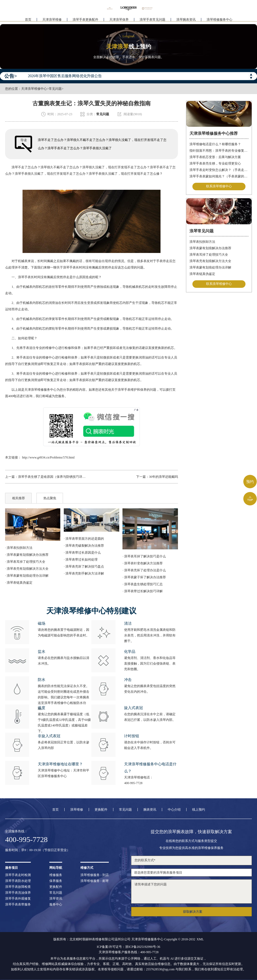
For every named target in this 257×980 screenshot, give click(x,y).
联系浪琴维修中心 (219, 187)
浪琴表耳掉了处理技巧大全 (209, 255)
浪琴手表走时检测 (18, 875)
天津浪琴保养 (119, 20)
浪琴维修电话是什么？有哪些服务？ (215, 144)
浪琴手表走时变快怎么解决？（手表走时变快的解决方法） (219, 170)
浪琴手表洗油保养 (18, 893)
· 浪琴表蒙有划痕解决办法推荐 (27, 555)
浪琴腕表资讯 (186, 20)
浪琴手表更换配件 (85, 20)
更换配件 (101, 810)
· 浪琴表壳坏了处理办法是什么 (144, 570)
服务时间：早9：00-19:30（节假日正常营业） (37, 850)
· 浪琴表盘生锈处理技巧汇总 (143, 584)
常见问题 (55, 89)
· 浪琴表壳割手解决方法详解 (84, 573)
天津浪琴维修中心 (34, 89)
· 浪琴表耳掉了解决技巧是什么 (144, 556)
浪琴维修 (77, 810)
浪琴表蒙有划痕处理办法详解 (210, 267)
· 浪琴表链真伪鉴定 (19, 583)
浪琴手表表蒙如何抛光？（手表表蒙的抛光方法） (219, 176)
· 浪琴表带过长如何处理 (81, 560)
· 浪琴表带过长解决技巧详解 (143, 591)
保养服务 (56, 881)
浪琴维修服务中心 (219, 20)
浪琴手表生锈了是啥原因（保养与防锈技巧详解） (53, 477)
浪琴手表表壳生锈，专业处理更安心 (215, 163)
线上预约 (199, 810)
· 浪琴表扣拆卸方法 (19, 548)
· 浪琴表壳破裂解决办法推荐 (84, 546)
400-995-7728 (133, 783)
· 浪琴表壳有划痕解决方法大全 (27, 569)
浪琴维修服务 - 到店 (95, 875)
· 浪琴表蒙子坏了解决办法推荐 (144, 577)
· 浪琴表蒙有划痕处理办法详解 (27, 576)
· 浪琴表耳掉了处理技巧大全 (25, 562)
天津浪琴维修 (52, 20)
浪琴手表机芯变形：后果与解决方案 (215, 157)
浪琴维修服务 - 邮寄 (95, 881)
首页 (28, 20)
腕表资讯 (150, 810)
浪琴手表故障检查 (18, 887)
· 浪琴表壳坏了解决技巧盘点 (84, 567)
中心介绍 (174, 810)
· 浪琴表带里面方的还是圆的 (84, 539)
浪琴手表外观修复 (18, 899)
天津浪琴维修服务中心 (40, 390)
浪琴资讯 (56, 899)
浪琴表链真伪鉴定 (202, 274)
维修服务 (56, 875)
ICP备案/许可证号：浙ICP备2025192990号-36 (128, 947)
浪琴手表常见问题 (152, 20)
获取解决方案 (193, 912)
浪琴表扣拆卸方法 (202, 242)
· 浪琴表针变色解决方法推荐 (143, 563)
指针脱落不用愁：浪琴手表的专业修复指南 (219, 151)
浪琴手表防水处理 (18, 881)
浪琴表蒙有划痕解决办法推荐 (210, 248)
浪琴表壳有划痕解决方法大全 (210, 261)
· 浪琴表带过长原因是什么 (82, 553)
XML (200, 939)
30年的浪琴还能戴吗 (163, 477)
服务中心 (56, 904)
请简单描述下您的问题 (191, 891)
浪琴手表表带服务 (18, 904)
